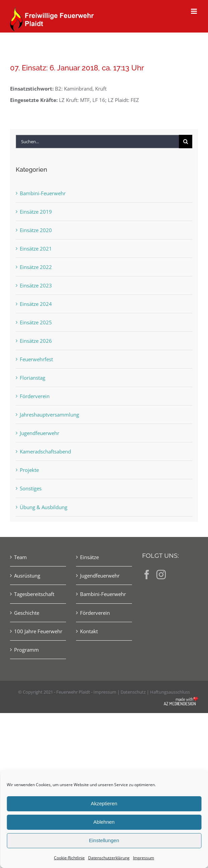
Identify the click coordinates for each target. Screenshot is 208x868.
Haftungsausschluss (170, 692)
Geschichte (27, 613)
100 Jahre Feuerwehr (38, 631)
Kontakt (89, 631)
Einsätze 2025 (36, 322)
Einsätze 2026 (36, 341)
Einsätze (89, 557)
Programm (26, 650)
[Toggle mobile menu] (194, 11)
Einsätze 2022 (36, 267)
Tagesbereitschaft (34, 594)
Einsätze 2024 (36, 304)
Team (20, 557)
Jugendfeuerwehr (40, 433)
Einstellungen (104, 840)
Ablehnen (104, 822)
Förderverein (35, 396)
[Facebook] (147, 575)
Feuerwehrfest (36, 359)
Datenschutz (133, 692)
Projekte (29, 470)
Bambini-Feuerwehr (43, 193)
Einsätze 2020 (36, 230)
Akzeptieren (104, 803)
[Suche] (186, 142)
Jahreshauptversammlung (49, 415)
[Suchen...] (97, 142)
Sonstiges (31, 488)
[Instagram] (161, 575)
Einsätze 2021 (36, 249)
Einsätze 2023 (36, 285)
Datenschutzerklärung (109, 858)
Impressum (144, 858)
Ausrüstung (27, 576)
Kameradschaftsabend (45, 451)
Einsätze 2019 (36, 212)
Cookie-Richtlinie (69, 858)
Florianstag (32, 378)
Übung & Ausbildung (44, 507)
